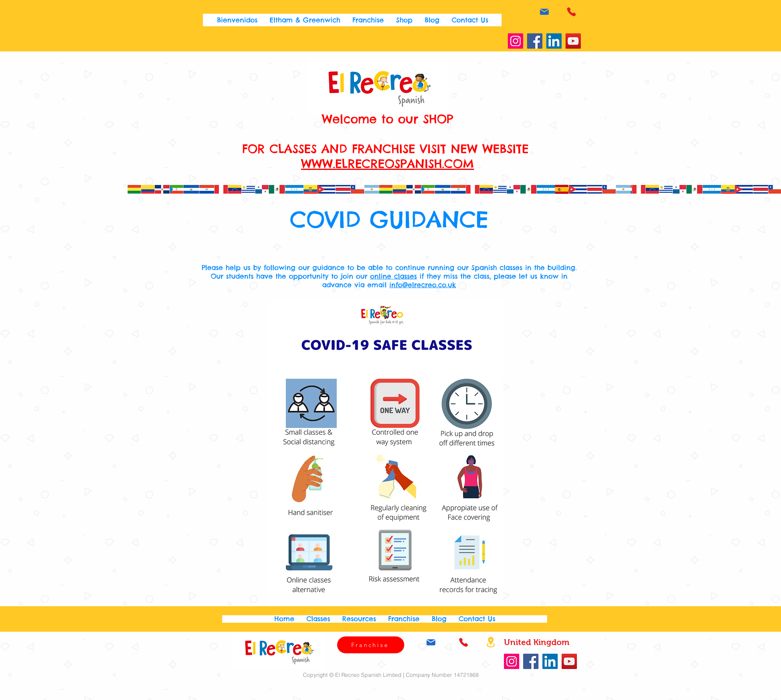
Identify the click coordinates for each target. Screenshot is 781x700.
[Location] (491, 642)
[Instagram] (515, 41)
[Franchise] (371, 645)
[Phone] (571, 12)
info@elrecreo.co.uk (423, 285)
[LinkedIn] (554, 41)
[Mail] (544, 12)
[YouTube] (573, 41)
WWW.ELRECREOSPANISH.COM (388, 164)
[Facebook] (535, 41)
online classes (393, 276)
